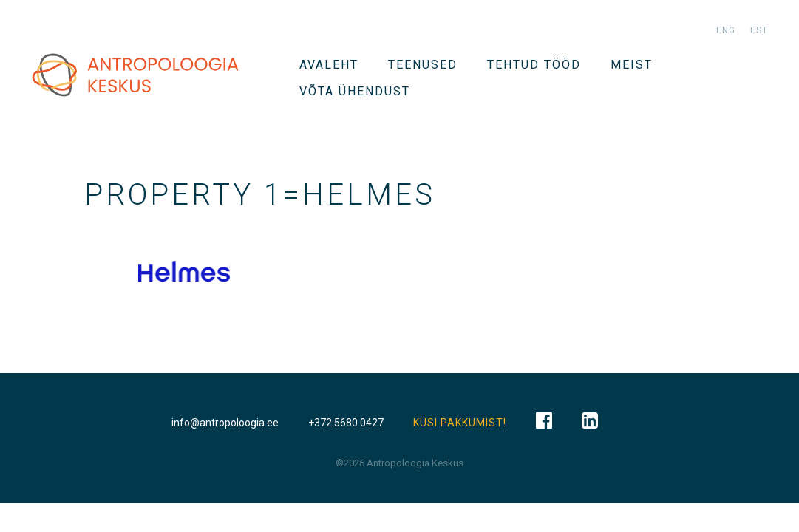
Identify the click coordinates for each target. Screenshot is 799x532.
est (759, 30)
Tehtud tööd (534, 65)
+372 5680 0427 (346, 423)
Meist (632, 65)
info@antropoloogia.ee (225, 423)
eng (726, 30)
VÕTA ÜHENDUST (355, 91)
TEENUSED (423, 65)
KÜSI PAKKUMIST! (460, 423)
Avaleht (329, 65)
